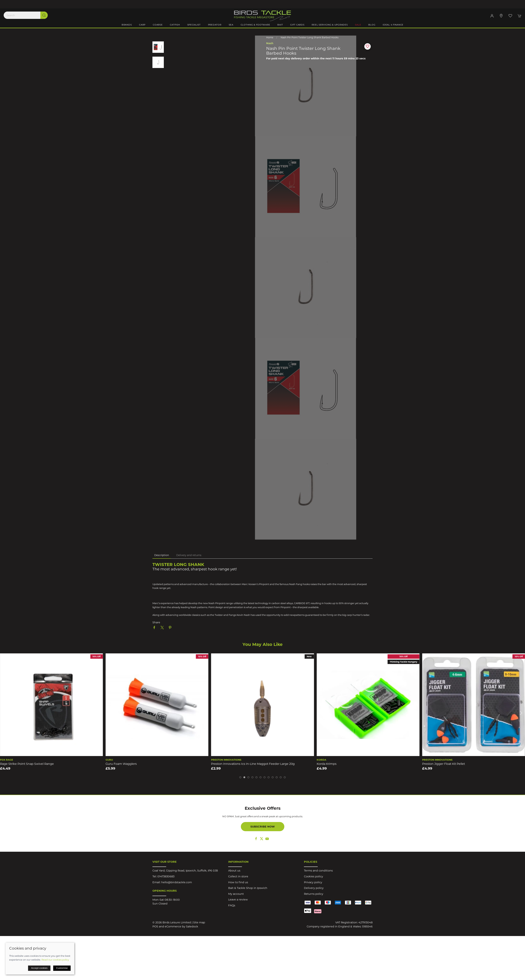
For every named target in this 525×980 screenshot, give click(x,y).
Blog (372, 25)
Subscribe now (263, 827)
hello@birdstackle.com (177, 882)
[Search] (26, 15)
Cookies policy (313, 876)
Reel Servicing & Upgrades (330, 25)
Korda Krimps (327, 764)
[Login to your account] (492, 16)
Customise (62, 968)
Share (156, 622)
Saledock (192, 926)
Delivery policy (314, 888)
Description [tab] (162, 555)
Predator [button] (215, 25)
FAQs (232, 905)
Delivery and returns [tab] (189, 555)
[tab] (240, 777)
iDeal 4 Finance (393, 25)
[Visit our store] (501, 16)
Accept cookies (39, 968)
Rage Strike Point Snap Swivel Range (27, 764)
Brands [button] (127, 25)
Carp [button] (142, 25)
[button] (510, 16)
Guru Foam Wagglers (121, 764)
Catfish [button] (175, 25)
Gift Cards (297, 25)
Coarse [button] (158, 25)
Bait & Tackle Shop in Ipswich (248, 888)
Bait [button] (280, 25)
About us (234, 871)
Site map (199, 922)
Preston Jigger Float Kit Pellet (444, 764)
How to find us (238, 882)
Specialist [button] (194, 25)
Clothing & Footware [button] (255, 25)
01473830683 (166, 876)
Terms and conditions (318, 871)
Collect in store (238, 876)
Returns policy (314, 894)
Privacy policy (313, 882)
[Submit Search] (44, 15)
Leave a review (238, 900)
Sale (358, 25)
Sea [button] (231, 25)
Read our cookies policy (55, 960)
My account (236, 894)
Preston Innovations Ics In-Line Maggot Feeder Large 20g (253, 764)
